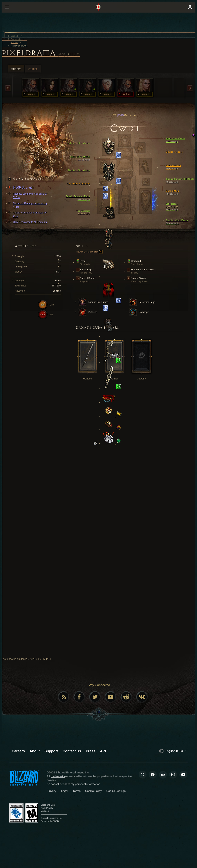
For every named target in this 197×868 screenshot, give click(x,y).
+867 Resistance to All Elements (28, 222)
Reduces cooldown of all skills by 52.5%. (28, 195)
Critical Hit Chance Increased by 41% (28, 214)
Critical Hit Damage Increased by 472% (28, 205)
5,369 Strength (21, 188)
